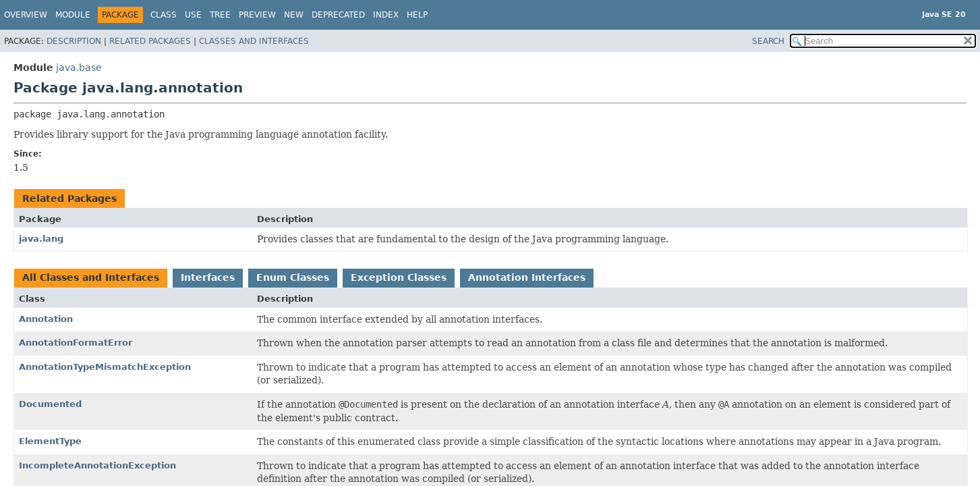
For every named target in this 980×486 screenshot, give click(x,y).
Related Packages (150, 41)
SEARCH (768, 41)
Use (193, 15)
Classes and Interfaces (254, 41)
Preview (257, 15)
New (294, 15)
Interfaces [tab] (208, 277)
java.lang (41, 239)
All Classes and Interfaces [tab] (91, 277)
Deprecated (338, 15)
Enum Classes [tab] (293, 277)
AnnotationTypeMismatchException (105, 367)
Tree (220, 15)
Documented (50, 404)
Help (417, 15)
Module (73, 15)
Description (74, 41)
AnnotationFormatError (76, 343)
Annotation (46, 319)
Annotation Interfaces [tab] (527, 277)
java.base (79, 67)
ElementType (50, 441)
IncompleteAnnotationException (97, 465)
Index (386, 15)
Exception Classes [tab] (399, 277)
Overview (26, 15)
